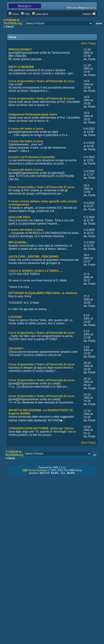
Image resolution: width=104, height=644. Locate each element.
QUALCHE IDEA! (19, 217)
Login (91, 8)
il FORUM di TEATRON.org (13, 22)
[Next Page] (88, 43)
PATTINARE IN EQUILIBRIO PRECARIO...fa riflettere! (43, 293)
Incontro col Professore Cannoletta (32, 157)
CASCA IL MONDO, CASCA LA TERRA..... (36, 271)
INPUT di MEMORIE (21, 67)
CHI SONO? (16, 349)
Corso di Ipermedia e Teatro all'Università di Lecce (42, 81)
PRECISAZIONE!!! (20, 50)
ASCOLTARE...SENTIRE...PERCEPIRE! (34, 257)
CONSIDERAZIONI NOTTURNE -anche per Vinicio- (41, 428)
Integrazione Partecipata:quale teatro (33, 114)
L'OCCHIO (15, 317)
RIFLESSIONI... (18, 242)
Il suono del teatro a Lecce (26, 129)
